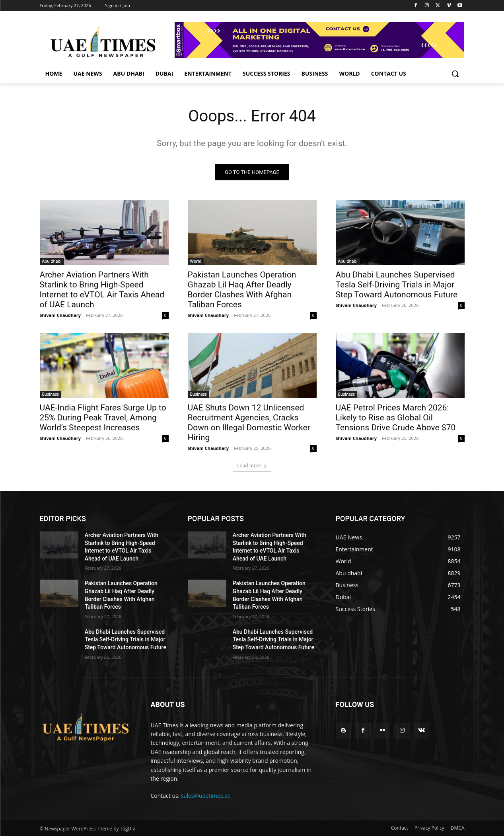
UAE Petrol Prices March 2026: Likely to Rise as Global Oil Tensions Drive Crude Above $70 (396, 418)
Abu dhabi (52, 261)
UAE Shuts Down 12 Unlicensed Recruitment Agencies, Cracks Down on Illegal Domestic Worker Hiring (249, 423)
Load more (252, 466)
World (196, 261)
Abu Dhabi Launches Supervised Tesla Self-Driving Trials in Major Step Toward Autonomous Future (397, 285)
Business (51, 394)
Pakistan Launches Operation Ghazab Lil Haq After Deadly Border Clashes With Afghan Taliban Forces (242, 290)
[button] (455, 74)
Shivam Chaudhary (60, 315)
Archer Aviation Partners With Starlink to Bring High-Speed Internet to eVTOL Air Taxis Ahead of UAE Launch (102, 290)
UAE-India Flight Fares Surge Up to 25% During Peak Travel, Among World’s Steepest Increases (103, 418)
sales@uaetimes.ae (206, 796)
